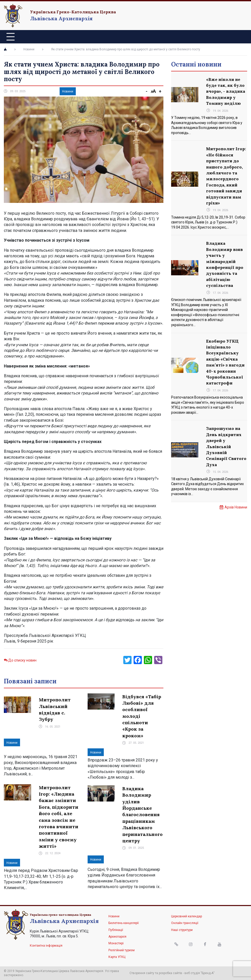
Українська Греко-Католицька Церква (73, 12)
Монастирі (116, 943)
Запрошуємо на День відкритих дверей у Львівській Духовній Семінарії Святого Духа (226, 446)
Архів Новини (236, 507)
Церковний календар (187, 916)
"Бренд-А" (208, 973)
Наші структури (182, 930)
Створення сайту (142, 973)
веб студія (192, 973)
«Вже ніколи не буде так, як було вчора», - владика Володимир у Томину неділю (226, 91)
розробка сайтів (170, 973)
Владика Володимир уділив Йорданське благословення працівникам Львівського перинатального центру (142, 815)
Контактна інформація (46, 946)
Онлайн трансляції (185, 923)
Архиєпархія (117, 937)
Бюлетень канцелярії (124, 923)
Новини (29, 49)
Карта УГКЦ (117, 957)
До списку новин (20, 660)
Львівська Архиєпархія (61, 18)
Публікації (116, 930)
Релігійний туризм (122, 950)
